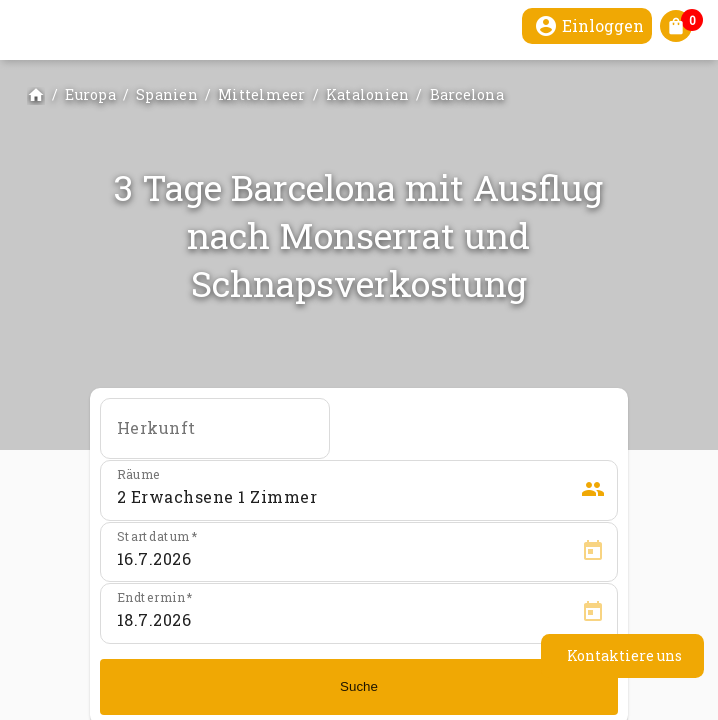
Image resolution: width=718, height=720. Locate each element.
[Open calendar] (593, 551)
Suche (359, 686)
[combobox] (215, 435)
